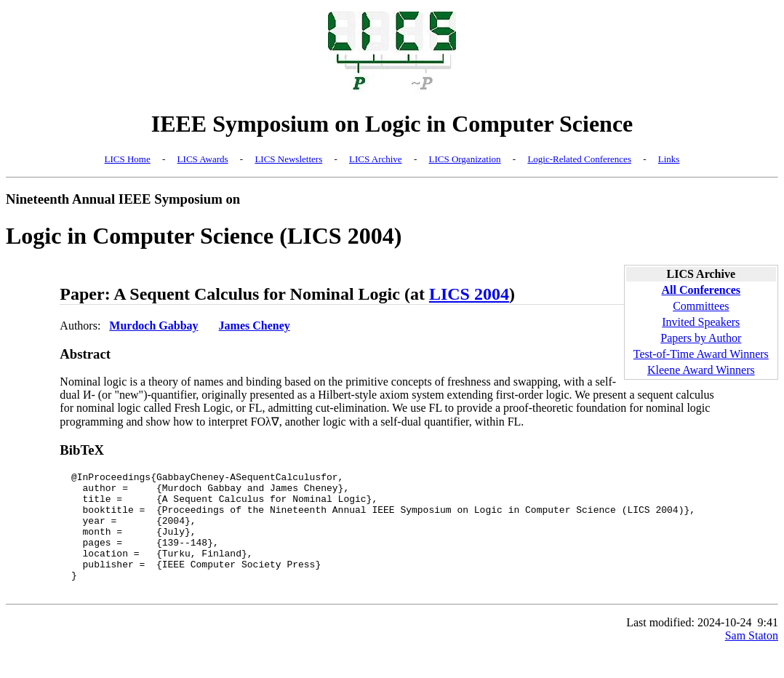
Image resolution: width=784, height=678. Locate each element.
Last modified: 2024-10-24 (689, 646)
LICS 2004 (469, 294)
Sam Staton (752, 659)
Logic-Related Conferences (579, 159)
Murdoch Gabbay (153, 326)
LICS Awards (203, 159)
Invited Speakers (701, 322)
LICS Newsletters (288, 159)
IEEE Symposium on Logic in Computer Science (392, 124)
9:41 (768, 646)
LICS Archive (376, 159)
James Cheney (255, 326)
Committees (701, 306)
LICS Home (128, 159)
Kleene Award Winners (701, 370)
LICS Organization (464, 159)
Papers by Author (701, 338)
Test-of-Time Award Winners (701, 354)
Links (669, 159)
